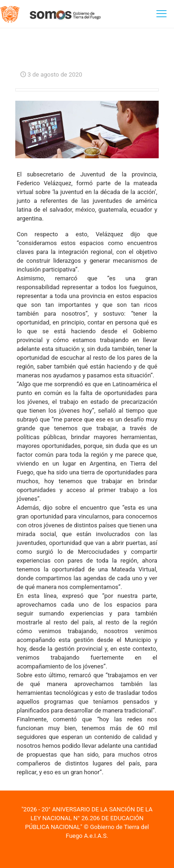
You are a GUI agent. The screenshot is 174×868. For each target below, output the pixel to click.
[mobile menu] (161, 14)
